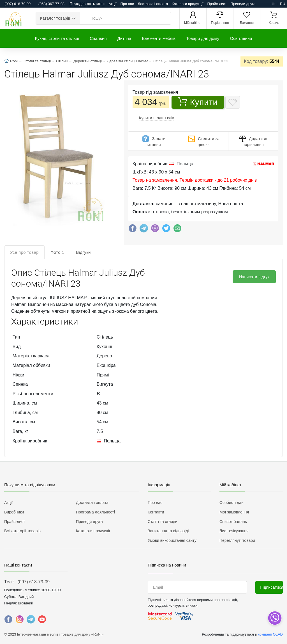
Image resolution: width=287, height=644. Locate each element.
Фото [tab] (57, 252)
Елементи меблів (159, 38)
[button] (59, 157)
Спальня (98, 38)
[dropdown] (275, 618)
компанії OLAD (270, 634)
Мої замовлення (234, 512)
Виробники (14, 512)
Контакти (156, 512)
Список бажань (233, 522)
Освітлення (241, 38)
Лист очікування (234, 531)
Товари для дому (203, 38)
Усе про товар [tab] (24, 252)
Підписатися (271, 587)
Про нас (127, 4)
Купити (198, 102)
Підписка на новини (167, 565)
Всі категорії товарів (22, 531)
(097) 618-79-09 (33, 582)
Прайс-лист (217, 4)
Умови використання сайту (172, 540)
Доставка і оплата (153, 4)
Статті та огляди (163, 522)
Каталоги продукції (188, 4)
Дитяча (124, 38)
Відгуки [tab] (83, 252)
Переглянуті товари (237, 540)
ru (283, 4)
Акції (113, 4)
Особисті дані (232, 503)
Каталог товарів (55, 18)
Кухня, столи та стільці (57, 38)
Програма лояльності (95, 512)
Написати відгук (254, 277)
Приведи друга (243, 4)
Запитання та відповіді (168, 531)
